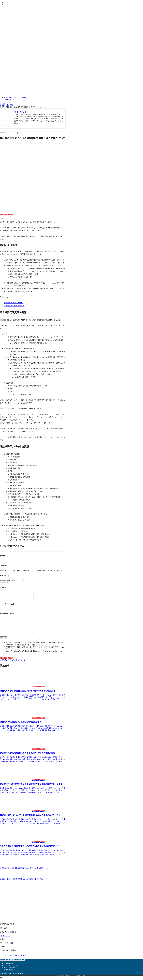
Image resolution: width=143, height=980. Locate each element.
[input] (9, 133)
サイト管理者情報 (10, 970)
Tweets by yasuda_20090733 (17, 957)
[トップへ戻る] (1, 980)
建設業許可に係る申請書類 (14, 305)
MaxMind (59, 977)
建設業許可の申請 (6, 660)
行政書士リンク (10, 972)
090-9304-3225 (5, 938)
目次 (2, 297)
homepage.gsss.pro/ (8, 126)
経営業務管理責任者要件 (13, 302)
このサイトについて (11, 968)
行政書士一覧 (9, 966)
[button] (19, 133)
